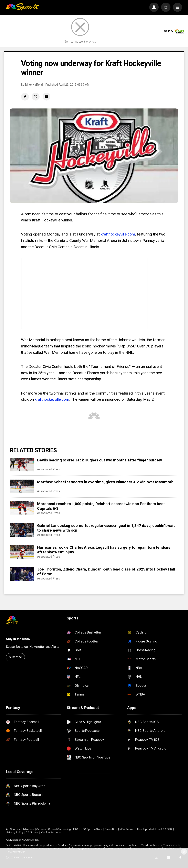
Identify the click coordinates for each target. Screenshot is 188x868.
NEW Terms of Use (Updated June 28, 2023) (146, 829)
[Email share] (46, 97)
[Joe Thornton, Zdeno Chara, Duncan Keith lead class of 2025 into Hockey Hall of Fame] (22, 574)
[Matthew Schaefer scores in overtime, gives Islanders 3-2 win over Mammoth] (22, 487)
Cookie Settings (51, 832)
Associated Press (49, 469)
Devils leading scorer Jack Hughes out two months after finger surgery (100, 460)
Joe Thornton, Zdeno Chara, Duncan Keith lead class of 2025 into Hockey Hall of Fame (106, 572)
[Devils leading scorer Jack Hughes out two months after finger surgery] (22, 465)
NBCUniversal (30, 840)
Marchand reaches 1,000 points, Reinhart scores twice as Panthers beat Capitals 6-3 (101, 506)
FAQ (76, 829)
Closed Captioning (59, 829)
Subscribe (15, 657)
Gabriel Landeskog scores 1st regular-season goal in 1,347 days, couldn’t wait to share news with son (106, 528)
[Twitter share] (36, 97)
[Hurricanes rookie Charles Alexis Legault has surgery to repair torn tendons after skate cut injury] (22, 552)
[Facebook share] (25, 97)
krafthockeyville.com (118, 234)
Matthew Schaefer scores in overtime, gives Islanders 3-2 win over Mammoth (105, 482)
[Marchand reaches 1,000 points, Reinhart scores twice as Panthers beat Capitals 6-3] (22, 508)
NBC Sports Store (91, 829)
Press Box (111, 829)
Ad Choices (13, 829)
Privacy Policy (15, 832)
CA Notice (32, 832)
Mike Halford (34, 85)
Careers (41, 829)
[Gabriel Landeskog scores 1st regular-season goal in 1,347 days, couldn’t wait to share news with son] (22, 530)
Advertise (28, 829)
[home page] (23, 7)
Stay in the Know (18, 639)
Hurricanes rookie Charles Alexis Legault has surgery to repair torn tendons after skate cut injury (104, 550)
